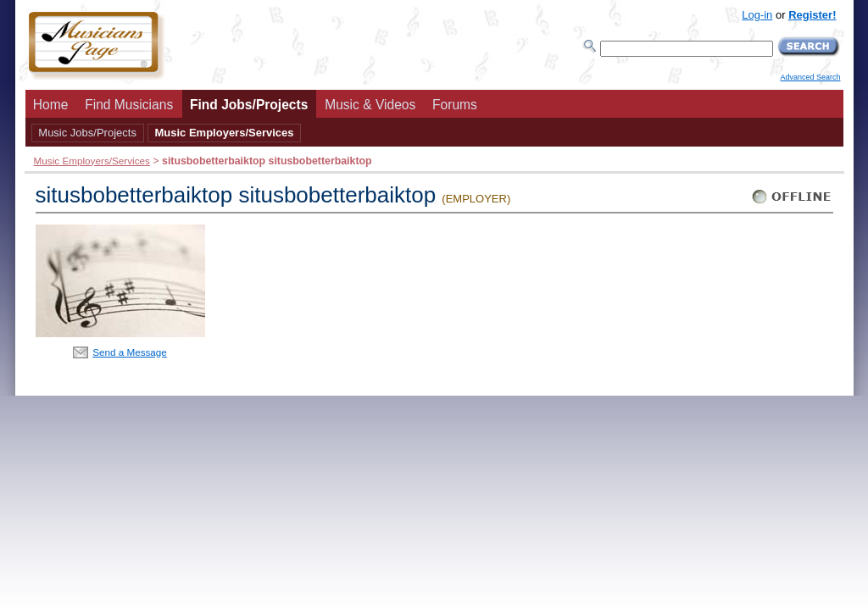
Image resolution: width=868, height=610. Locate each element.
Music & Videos (370, 105)
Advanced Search (810, 77)
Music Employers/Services (224, 133)
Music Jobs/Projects (87, 133)
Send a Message (130, 352)
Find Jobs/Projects (249, 105)
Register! (812, 15)
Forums (455, 105)
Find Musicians (129, 105)
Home (51, 105)
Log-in (757, 15)
